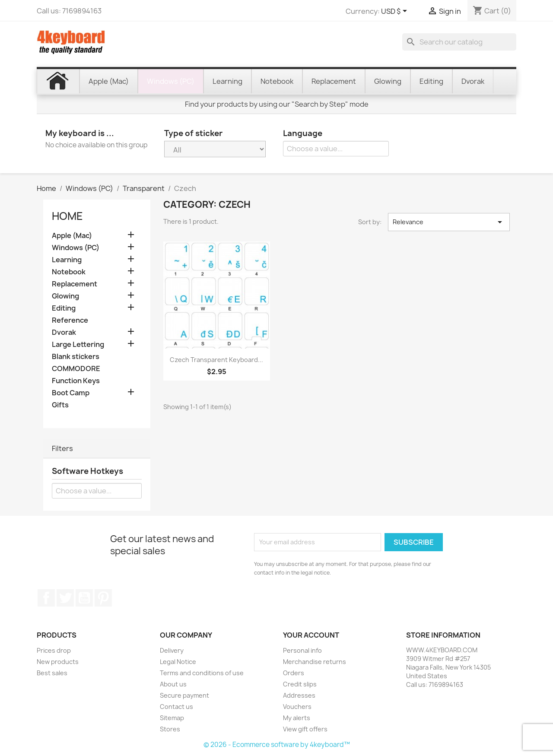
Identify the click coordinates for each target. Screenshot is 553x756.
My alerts (297, 718)
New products (58, 662)
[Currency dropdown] (396, 12)
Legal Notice (178, 662)
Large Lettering (78, 345)
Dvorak (64, 332)
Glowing (65, 296)
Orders (294, 673)
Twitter (65, 598)
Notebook (69, 272)
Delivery (172, 650)
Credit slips (300, 684)
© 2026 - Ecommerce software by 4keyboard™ (277, 745)
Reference (70, 320)
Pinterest (103, 598)
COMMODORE (76, 369)
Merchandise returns (315, 662)
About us (173, 684)
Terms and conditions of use (202, 673)
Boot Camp (71, 393)
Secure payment (184, 695)
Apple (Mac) (72, 236)
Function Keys (76, 381)
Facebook (46, 598)
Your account (311, 635)
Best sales (52, 673)
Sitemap (172, 718)
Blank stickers (76, 357)
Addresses (299, 695)
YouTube (84, 598)
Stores (170, 729)
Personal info (302, 650)
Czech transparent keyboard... (216, 360)
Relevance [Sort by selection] (449, 222)
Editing (64, 308)
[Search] (459, 42)
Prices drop (54, 650)
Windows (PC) (76, 248)
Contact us (176, 707)
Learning (67, 260)
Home (67, 216)
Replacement (75, 284)
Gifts (60, 405)
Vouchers (297, 707)
